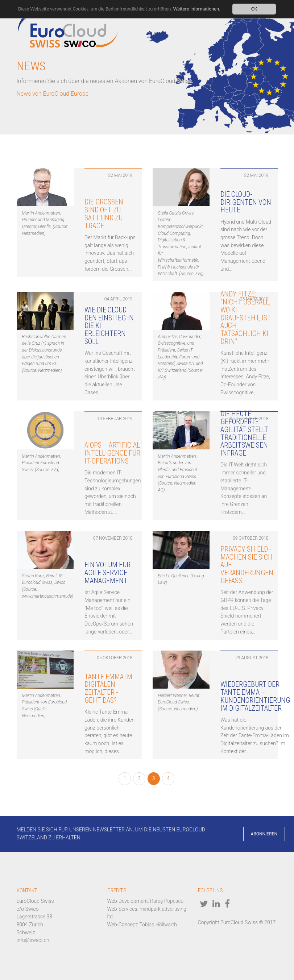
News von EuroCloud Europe (53, 94)
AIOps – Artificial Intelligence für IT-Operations (112, 453)
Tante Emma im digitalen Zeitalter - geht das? (108, 689)
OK (254, 9)
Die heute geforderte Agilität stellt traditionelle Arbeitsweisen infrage (244, 433)
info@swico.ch (33, 940)
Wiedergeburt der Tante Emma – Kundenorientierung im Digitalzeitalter (255, 696)
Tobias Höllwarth (158, 925)
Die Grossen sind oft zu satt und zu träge (104, 214)
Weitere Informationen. (197, 9)
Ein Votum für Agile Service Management (107, 573)
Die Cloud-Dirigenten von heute (246, 202)
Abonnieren (264, 834)
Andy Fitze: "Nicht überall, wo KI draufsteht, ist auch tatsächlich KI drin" (246, 318)
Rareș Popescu (167, 901)
